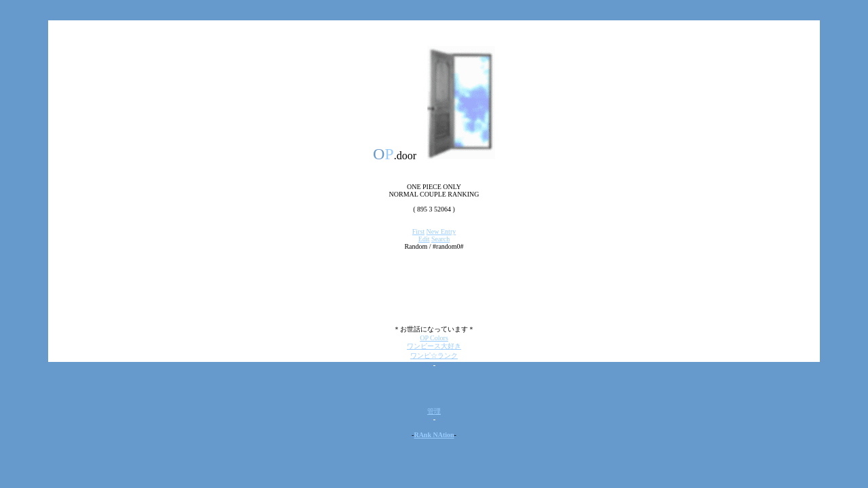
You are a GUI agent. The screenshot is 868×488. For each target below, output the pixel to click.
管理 (434, 411)
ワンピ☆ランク (434, 355)
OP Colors (434, 338)
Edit (424, 239)
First (418, 231)
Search (440, 239)
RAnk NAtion (434, 435)
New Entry (441, 231)
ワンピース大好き (434, 346)
